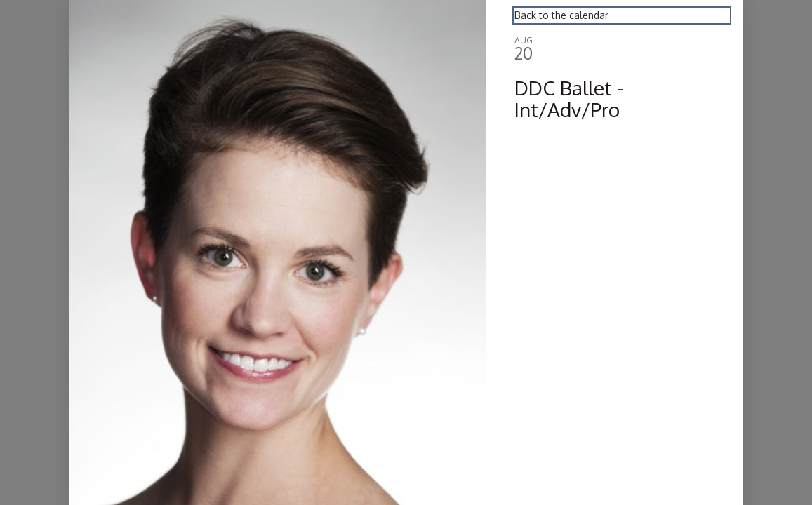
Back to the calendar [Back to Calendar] (561, 15)
